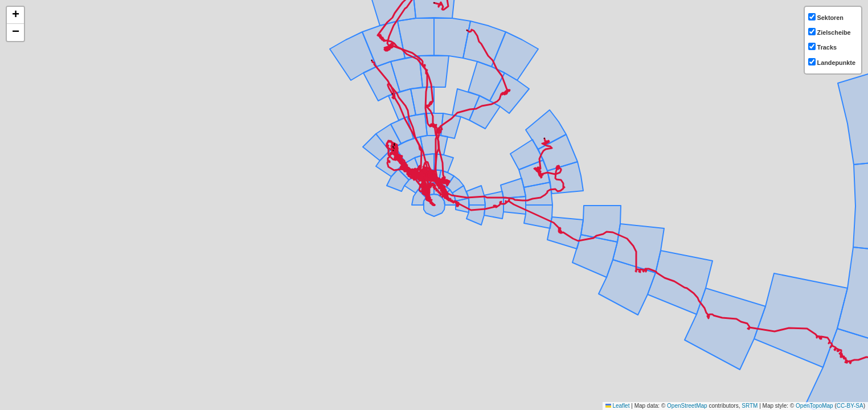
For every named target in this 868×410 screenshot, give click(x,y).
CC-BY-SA (850, 406)
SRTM (750, 406)
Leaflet (618, 406)
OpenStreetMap (687, 406)
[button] (15, 15)
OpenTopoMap (814, 406)
